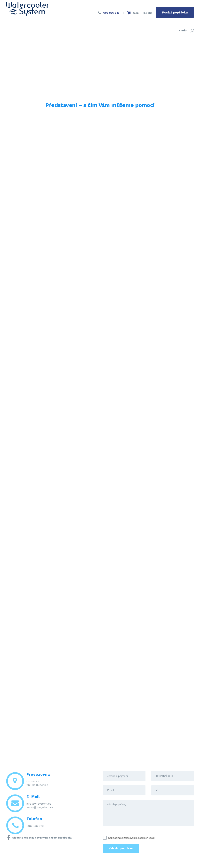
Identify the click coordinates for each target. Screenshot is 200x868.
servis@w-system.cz (40, 807)
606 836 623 (35, 826)
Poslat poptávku (175, 12)
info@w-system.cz (39, 804)
